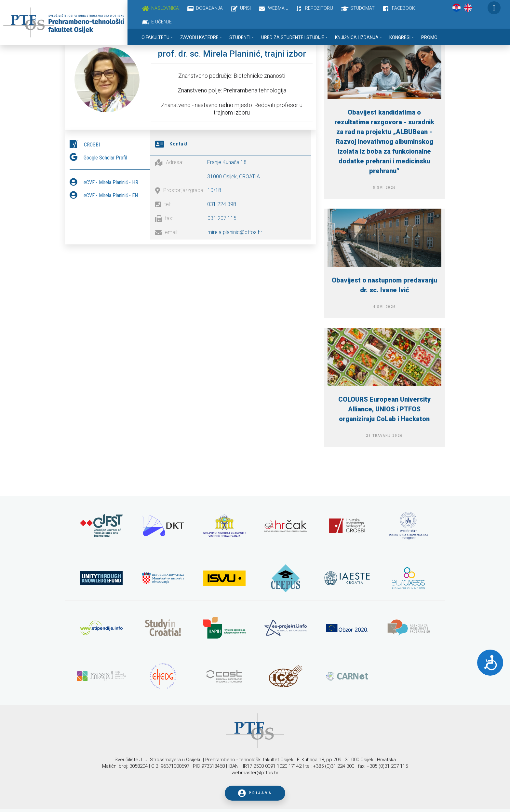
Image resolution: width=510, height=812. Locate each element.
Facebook (403, 8)
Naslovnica (165, 8)
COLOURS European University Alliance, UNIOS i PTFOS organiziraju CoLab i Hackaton (384, 409)
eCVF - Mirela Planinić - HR (111, 181)
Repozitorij (319, 8)
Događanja (209, 8)
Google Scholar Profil (105, 156)
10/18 (214, 189)
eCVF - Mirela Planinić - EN (111, 194)
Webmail (278, 8)
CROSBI (92, 143)
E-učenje (161, 22)
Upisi (245, 8)
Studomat (362, 8)
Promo (429, 37)
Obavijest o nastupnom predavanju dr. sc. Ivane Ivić (384, 285)
